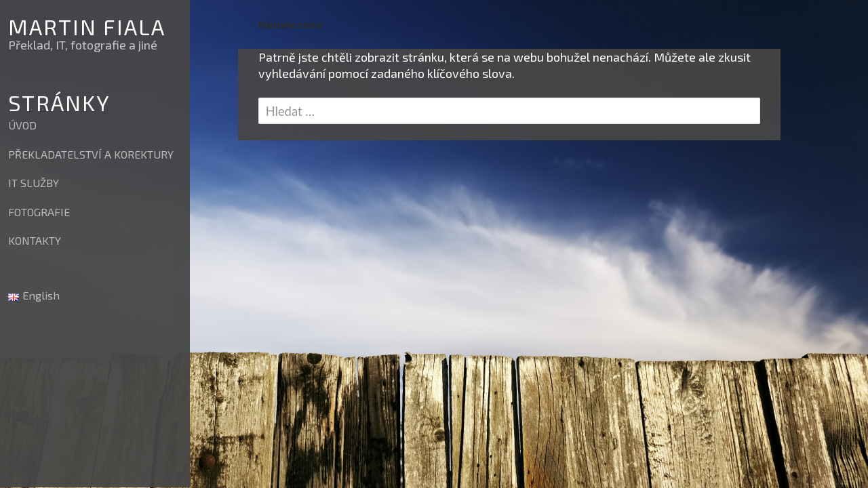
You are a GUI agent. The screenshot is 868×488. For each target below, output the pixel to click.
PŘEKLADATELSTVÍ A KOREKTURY (91, 154)
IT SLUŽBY (34, 183)
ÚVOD (22, 125)
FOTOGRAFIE (39, 212)
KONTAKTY (35, 240)
